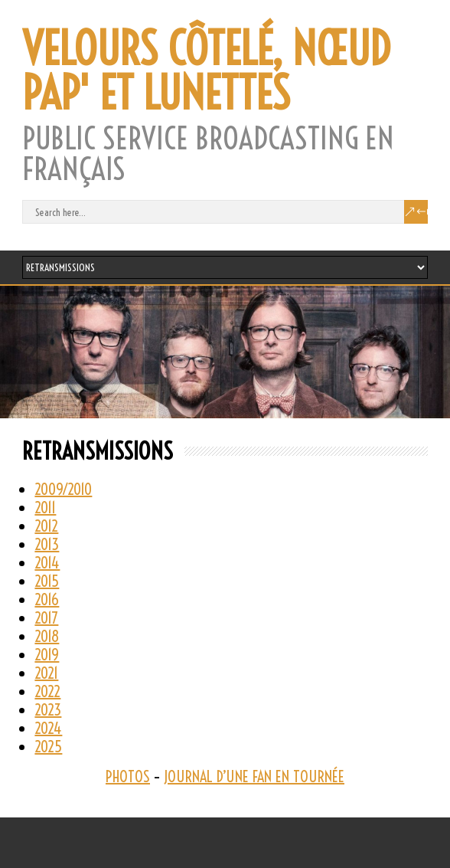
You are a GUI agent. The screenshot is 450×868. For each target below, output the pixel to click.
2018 (47, 636)
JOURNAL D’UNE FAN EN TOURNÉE (254, 776)
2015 (47, 581)
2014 (47, 563)
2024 (48, 728)
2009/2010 (63, 489)
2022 (47, 691)
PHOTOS (128, 776)
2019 (47, 655)
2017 (46, 618)
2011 (45, 508)
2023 (48, 710)
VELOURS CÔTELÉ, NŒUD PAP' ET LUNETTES (206, 71)
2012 (46, 526)
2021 (46, 673)
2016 (47, 599)
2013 (47, 544)
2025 (48, 747)
